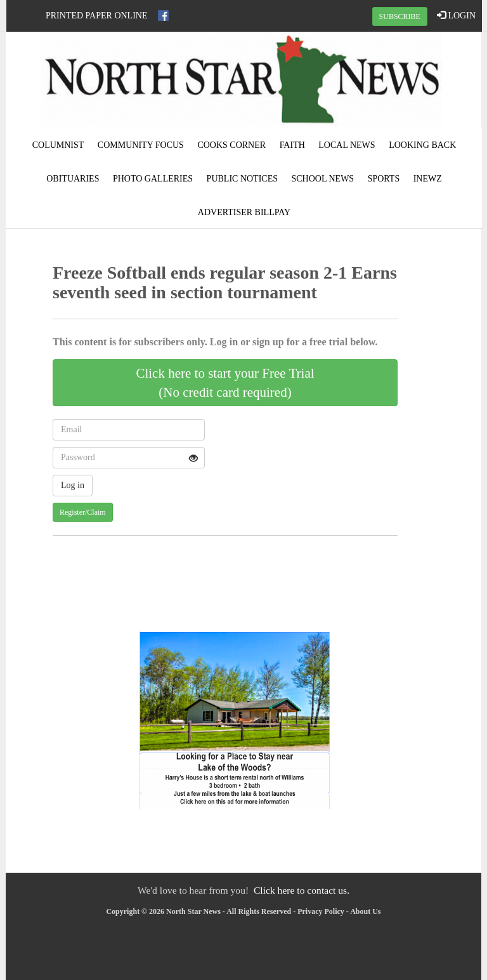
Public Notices (242, 179)
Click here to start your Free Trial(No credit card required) (225, 383)
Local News (347, 145)
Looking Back (422, 145)
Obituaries (73, 179)
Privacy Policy (321, 911)
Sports (384, 179)
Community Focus (141, 145)
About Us (365, 911)
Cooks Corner (231, 145)
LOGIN (456, 15)
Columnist (58, 145)
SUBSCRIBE (400, 17)
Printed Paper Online (97, 16)
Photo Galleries (153, 179)
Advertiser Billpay (244, 212)
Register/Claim (83, 512)
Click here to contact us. (302, 890)
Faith (292, 145)
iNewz (428, 179)
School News (323, 179)
